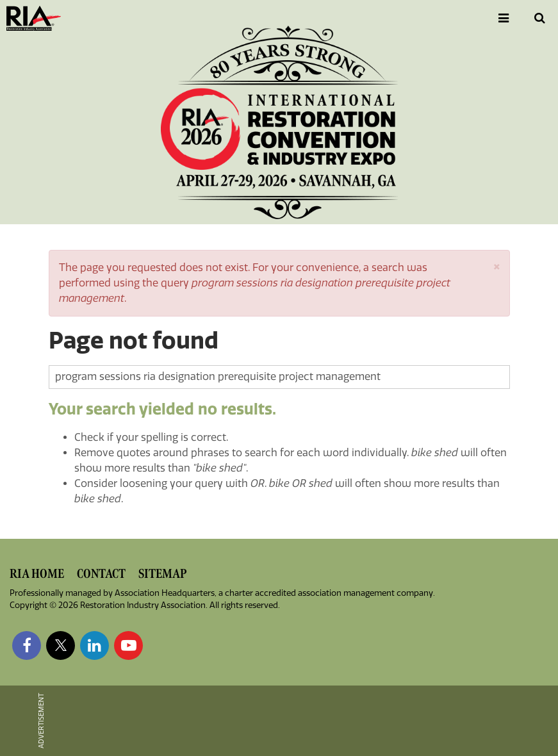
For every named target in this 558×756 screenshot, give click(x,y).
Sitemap (162, 574)
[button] (497, 266)
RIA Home (37, 574)
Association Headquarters (165, 593)
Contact (101, 574)
